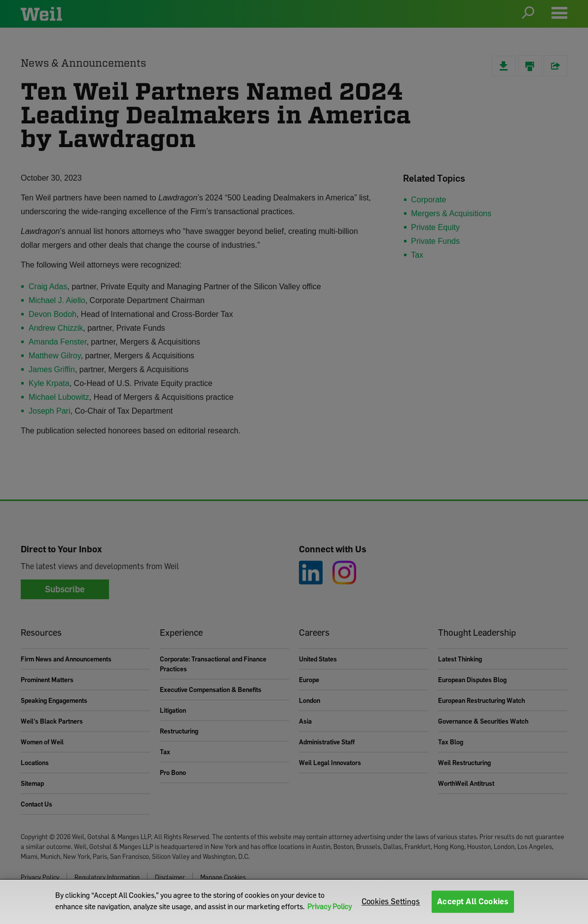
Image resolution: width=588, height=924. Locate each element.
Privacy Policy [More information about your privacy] (330, 906)
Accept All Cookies (473, 901)
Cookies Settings (391, 901)
